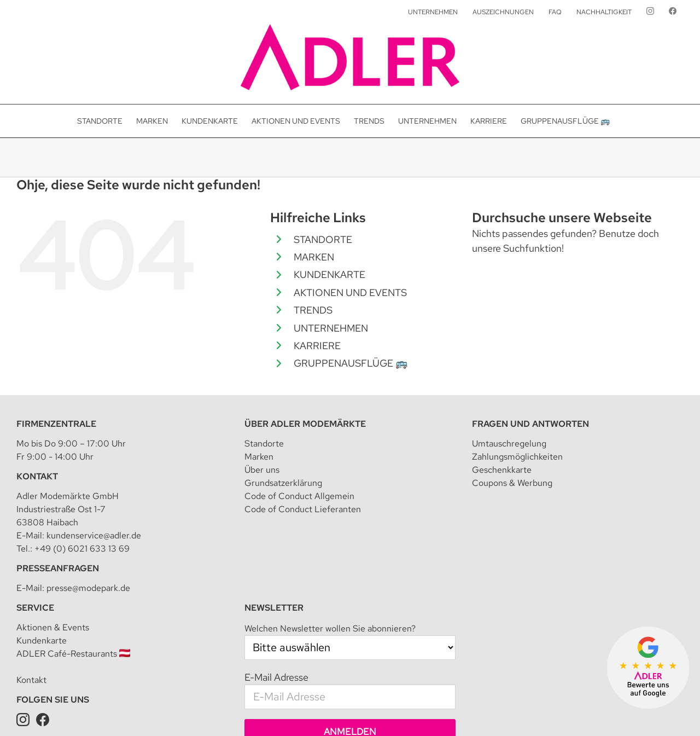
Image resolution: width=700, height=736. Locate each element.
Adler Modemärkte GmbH (151, 711)
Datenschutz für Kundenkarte (571, 711)
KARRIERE (317, 346)
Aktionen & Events (53, 504)
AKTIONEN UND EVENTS (350, 292)
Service (35, 485)
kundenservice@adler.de (94, 412)
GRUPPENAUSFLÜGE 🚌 (351, 363)
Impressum (219, 711)
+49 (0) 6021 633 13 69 (82, 425)
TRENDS (313, 310)
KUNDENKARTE (329, 274)
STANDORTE (323, 239)
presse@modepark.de (88, 465)
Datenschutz (265, 711)
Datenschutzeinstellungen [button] (336, 711)
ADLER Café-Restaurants (73, 531)
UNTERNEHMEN (331, 328)
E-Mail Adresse (276, 554)
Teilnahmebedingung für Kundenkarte (450, 711)
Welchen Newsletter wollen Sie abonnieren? (330, 505)
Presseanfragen (58, 445)
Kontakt (31, 557)
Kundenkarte (42, 517)
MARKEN (314, 257)
